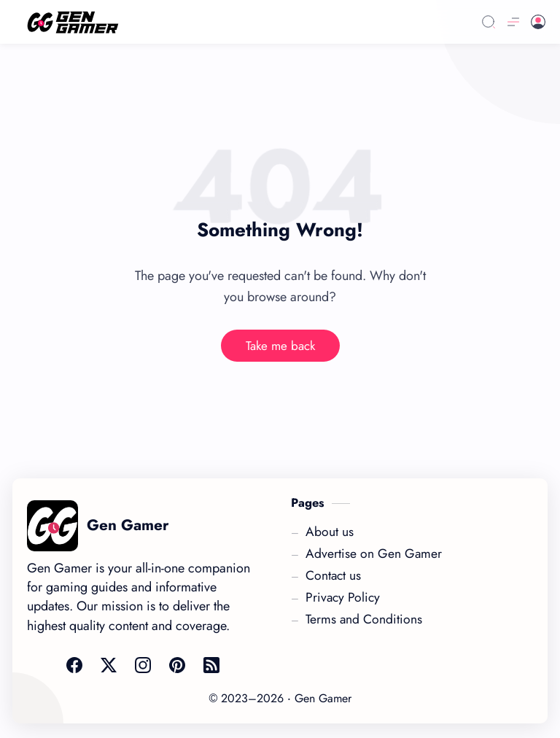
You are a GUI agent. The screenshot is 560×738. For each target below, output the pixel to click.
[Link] (226, 22)
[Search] (489, 22)
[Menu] (513, 22)
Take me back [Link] (280, 346)
